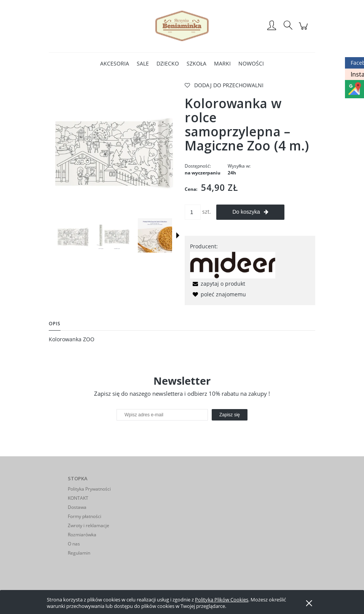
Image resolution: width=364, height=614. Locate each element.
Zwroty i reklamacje (89, 525)
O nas (74, 544)
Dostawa (77, 507)
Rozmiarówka (82, 535)
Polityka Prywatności (89, 489)
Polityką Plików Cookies (222, 600)
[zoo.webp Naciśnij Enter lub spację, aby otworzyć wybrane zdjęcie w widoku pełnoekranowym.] (114, 147)
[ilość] (193, 212)
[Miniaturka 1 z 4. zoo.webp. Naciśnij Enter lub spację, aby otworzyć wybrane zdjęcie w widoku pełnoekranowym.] (73, 235)
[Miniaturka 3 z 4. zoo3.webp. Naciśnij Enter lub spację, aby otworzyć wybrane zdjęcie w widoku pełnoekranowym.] (155, 235)
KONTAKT (78, 498)
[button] (178, 235)
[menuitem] (115, 63)
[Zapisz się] (230, 415)
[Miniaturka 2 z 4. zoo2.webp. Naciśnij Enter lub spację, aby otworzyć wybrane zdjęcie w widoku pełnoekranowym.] (114, 235)
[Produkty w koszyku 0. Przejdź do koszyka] (304, 30)
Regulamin (79, 553)
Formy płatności (85, 516)
